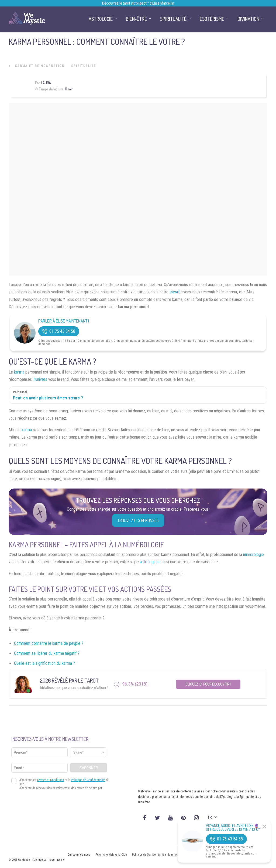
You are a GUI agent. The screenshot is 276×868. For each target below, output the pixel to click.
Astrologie (101, 19)
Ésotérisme (212, 19)
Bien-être (136, 19)
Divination (248, 19)
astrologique (150, 562)
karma (19, 372)
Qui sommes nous (79, 855)
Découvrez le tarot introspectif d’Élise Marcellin (138, 3)
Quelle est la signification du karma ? (44, 663)
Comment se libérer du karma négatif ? (47, 653)
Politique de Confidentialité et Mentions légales (161, 855)
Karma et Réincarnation (40, 66)
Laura (46, 83)
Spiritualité (84, 66)
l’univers (40, 379)
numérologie (253, 555)
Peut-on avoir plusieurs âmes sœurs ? (48, 398)
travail (175, 292)
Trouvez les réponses (138, 520)
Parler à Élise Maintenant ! (64, 321)
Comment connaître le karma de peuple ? (49, 643)
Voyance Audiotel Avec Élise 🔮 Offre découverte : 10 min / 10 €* (233, 828)
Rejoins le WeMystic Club (111, 855)
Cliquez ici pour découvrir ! (208, 684)
